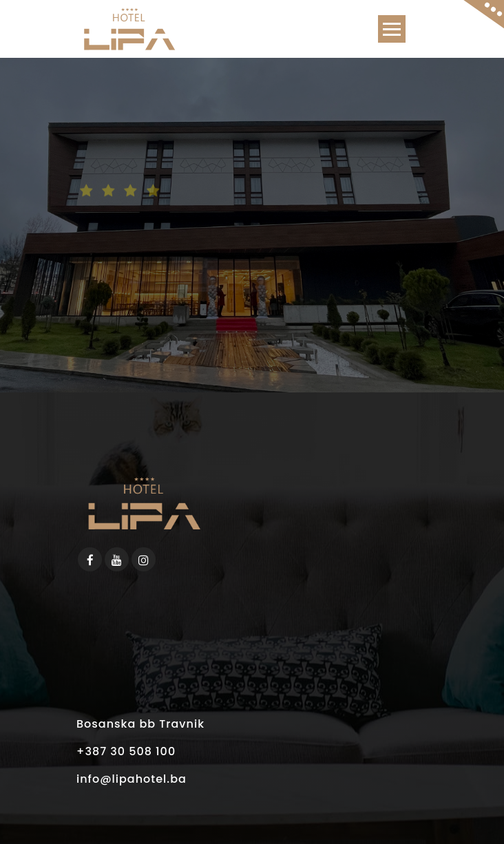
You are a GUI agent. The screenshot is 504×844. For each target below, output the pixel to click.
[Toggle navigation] (392, 29)
